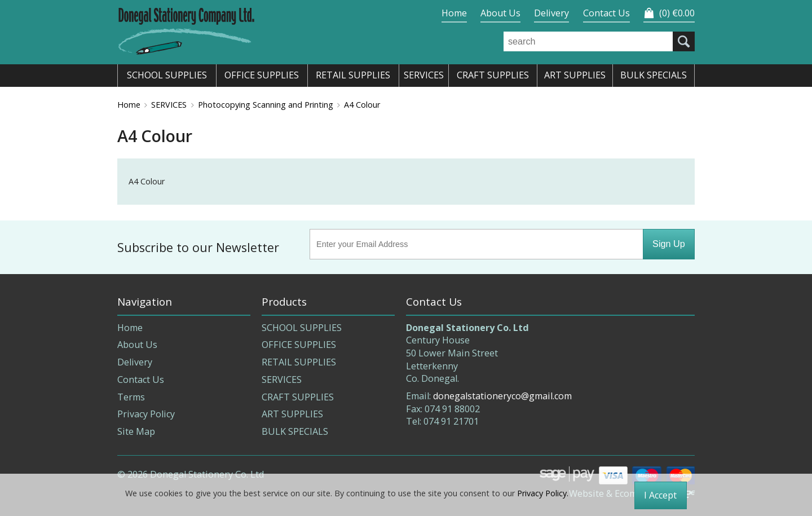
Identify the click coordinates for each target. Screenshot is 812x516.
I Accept (660, 495)
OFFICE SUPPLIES (299, 345)
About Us (500, 13)
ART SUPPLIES (292, 414)
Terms (131, 397)
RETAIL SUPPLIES (299, 362)
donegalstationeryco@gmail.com (502, 396)
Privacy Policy (146, 414)
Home (454, 13)
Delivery (551, 13)
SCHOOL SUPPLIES (302, 328)
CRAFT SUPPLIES (298, 397)
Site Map (136, 431)
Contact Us (606, 13)
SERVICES (169, 105)
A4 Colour (362, 105)
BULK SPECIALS (295, 431)
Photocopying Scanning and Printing (266, 105)
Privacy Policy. (543, 493)
